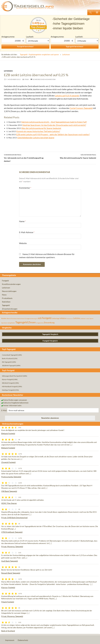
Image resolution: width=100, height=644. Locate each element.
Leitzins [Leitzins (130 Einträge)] (77, 318)
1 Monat (38, 41)
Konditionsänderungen (11, 284)
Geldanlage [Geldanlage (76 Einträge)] (55, 318)
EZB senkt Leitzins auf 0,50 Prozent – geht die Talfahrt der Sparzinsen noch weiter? (53, 134)
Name (22, 221)
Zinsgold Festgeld (8, 462)
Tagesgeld (6, 305)
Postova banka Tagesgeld (11, 477)
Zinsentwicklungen (10, 309)
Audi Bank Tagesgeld (10, 561)
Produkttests (7, 298)
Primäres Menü (97, 12)
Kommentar (25, 188)
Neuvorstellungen (9, 291)
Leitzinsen (66, 55)
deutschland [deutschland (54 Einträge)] (21, 318)
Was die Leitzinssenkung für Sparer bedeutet (41, 128)
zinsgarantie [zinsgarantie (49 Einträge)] (40, 323)
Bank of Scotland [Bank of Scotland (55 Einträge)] (12, 318)
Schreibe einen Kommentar (44, 79)
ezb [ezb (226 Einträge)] (40, 318)
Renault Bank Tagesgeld (11, 573)
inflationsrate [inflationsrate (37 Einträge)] (70, 319)
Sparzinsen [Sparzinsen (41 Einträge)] (4, 323)
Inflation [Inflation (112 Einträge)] (63, 318)
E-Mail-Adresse (27, 232)
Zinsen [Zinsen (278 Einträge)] (32, 322)
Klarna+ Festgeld (8, 587)
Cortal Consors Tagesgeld (81, 108)
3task (26, 79)
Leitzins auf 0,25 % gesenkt (67, 96)
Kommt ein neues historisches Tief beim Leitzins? (38, 131)
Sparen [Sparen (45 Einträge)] (91, 319)
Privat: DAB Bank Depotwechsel (14, 518)
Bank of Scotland (8, 631)
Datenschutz (23, 640)
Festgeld (5, 281)
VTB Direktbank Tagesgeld (12, 532)
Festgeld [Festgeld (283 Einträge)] (47, 318)
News (4, 295)
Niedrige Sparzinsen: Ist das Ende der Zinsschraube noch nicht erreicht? (54, 125)
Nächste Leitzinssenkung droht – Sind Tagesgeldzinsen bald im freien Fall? (54, 122)
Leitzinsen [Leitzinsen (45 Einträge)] (83, 319)
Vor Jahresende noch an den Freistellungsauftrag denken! (27, 158)
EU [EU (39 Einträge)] (37, 319)
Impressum (10, 640)
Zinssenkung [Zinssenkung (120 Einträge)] (49, 323)
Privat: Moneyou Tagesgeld (12, 547)
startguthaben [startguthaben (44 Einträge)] (11, 323)
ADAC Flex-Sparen (9, 503)
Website (23, 243)
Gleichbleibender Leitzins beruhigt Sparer (36, 138)
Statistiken (6, 302)
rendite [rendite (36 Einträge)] (88, 319)
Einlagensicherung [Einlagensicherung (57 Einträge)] (30, 318)
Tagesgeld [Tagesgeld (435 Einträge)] (22, 322)
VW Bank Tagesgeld (9, 491)
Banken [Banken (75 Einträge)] (4, 318)
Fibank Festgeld (8, 602)
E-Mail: (4, 410)
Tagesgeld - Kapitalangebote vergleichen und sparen (39, 55)
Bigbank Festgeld (8, 433)
